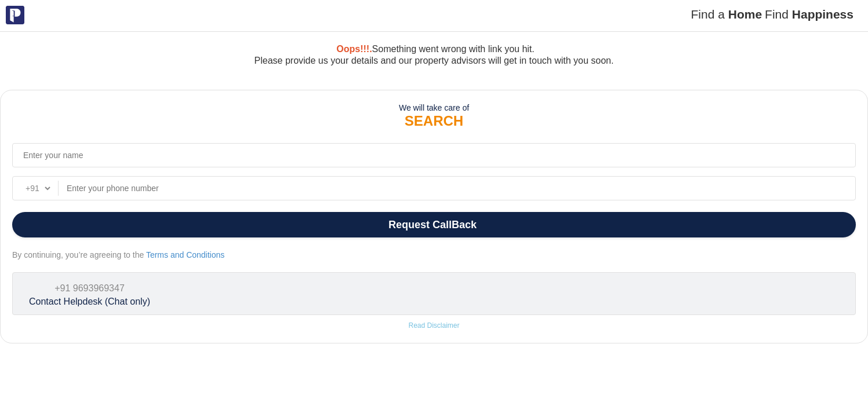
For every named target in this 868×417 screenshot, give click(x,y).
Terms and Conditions (185, 255)
